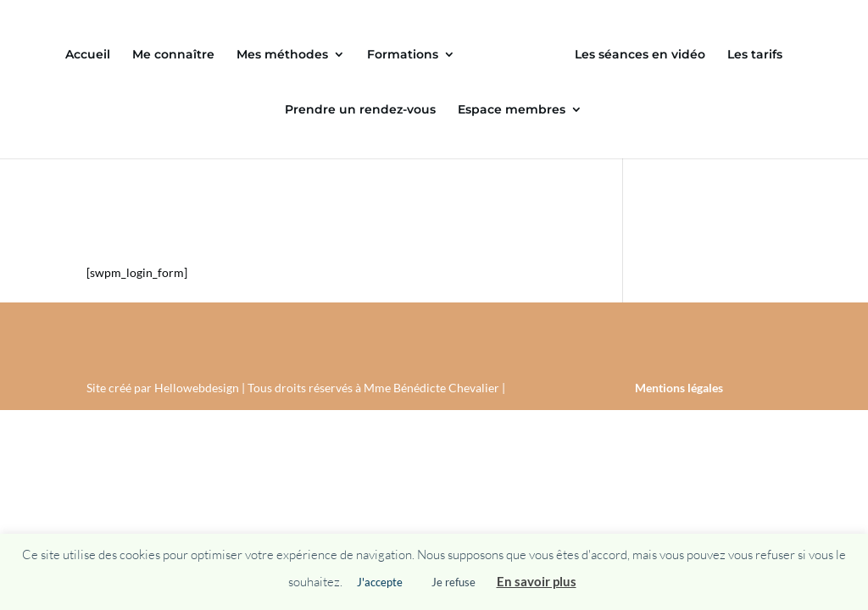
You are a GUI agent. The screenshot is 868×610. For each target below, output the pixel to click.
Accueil (88, 55)
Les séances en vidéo (640, 55)
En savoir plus (537, 581)
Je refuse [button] (453, 582)
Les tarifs (755, 55)
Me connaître (173, 55)
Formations (403, 55)
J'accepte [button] (380, 582)
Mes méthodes (282, 55)
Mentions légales (679, 388)
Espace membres (512, 110)
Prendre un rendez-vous (360, 110)
